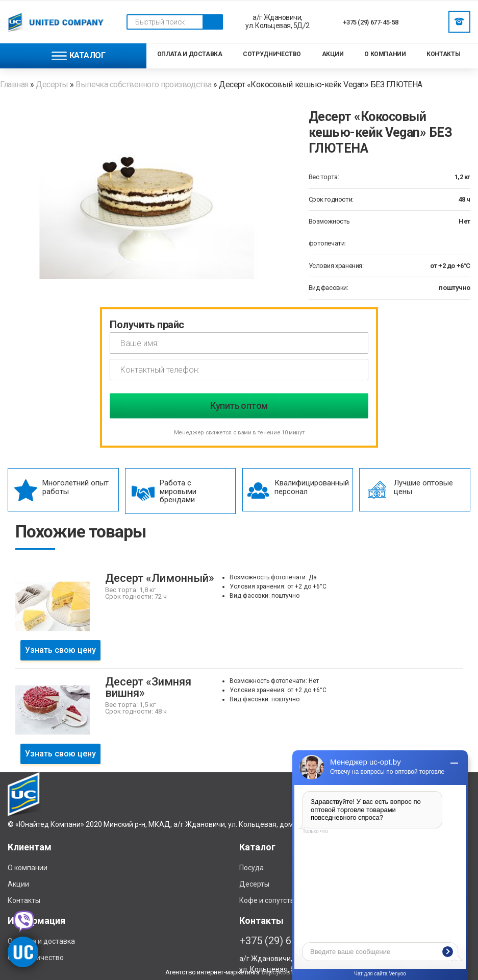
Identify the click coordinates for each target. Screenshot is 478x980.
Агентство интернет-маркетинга (212, 972)
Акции (333, 54)
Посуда (251, 868)
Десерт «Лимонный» (160, 578)
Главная (15, 84)
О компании (385, 54)
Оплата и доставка (190, 54)
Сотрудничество (272, 54)
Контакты (443, 54)
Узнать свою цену (60, 650)
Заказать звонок (459, 21)
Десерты (52, 84)
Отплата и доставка (41, 941)
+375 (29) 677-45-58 (371, 22)
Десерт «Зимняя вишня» (148, 687)
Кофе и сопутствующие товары (292, 900)
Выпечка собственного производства (143, 84)
